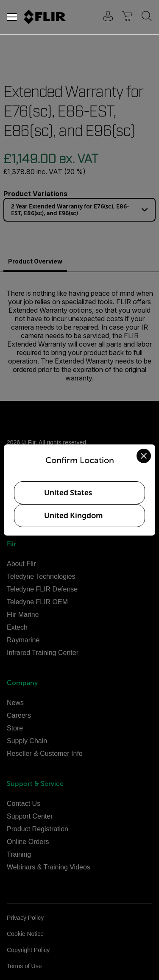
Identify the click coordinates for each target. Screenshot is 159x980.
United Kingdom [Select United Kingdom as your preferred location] (73, 516)
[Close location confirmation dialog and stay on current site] (144, 456)
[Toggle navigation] (12, 17)
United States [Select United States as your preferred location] (68, 493)
